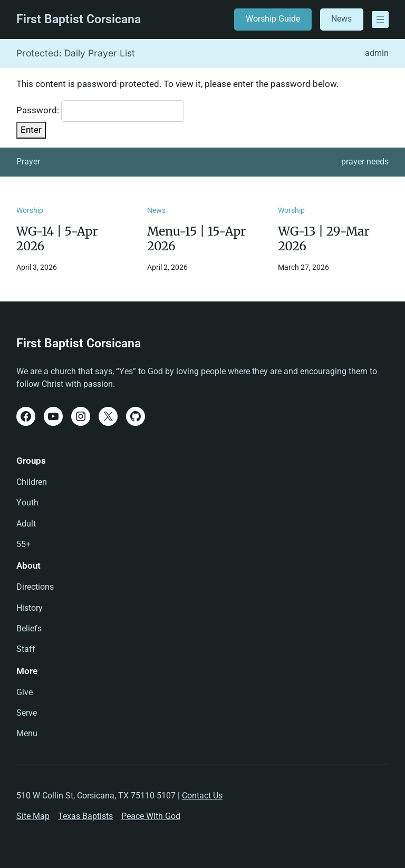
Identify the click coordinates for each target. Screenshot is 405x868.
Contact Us (202, 796)
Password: (100, 111)
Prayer (28, 162)
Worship (30, 210)
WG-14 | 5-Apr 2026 (57, 239)
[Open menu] (380, 19)
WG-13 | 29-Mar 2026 (324, 239)
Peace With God (151, 816)
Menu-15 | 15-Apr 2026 (196, 239)
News (341, 19)
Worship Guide (273, 19)
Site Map (33, 816)
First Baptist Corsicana (79, 19)
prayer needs (365, 162)
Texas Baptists (85, 816)
